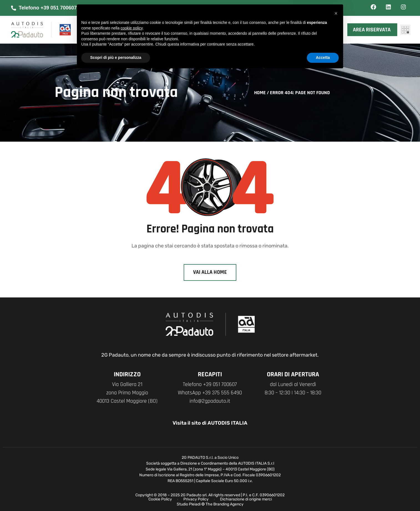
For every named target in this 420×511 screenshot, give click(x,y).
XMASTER (303, 23)
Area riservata (373, 30)
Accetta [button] (323, 496)
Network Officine (193, 37)
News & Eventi (253, 23)
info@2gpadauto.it (210, 401)
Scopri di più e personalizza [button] (116, 496)
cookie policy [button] (132, 466)
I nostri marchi (190, 23)
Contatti (246, 37)
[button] (336, 452)
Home (260, 93)
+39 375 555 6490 (222, 393)
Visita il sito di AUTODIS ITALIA (210, 423)
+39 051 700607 (220, 384)
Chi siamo (134, 23)
